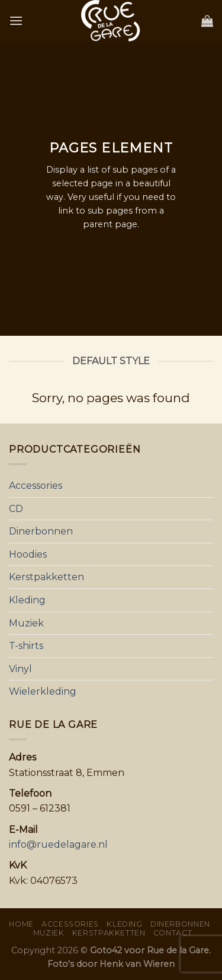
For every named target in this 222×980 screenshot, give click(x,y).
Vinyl (20, 669)
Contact (173, 933)
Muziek (26, 623)
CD (16, 509)
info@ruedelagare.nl (58, 844)
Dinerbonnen (41, 531)
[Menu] (16, 20)
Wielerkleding (43, 691)
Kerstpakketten (46, 577)
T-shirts (26, 646)
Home (21, 924)
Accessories (36, 486)
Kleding (27, 600)
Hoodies (28, 554)
